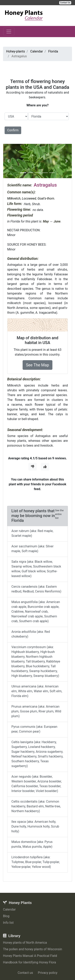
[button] (8, 161)
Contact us (25, 973)
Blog (6, 916)
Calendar (9, 909)
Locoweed (29, 198)
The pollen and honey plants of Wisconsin (32, 949)
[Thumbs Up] (45, 467)
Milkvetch (14, 198)
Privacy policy (48, 973)
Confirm (13, 130)
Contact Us (65, 3)
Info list (8, 923)
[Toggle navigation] (9, 32)
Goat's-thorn (46, 198)
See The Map (38, 365)
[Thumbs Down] (33, 467)
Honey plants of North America (25, 943)
